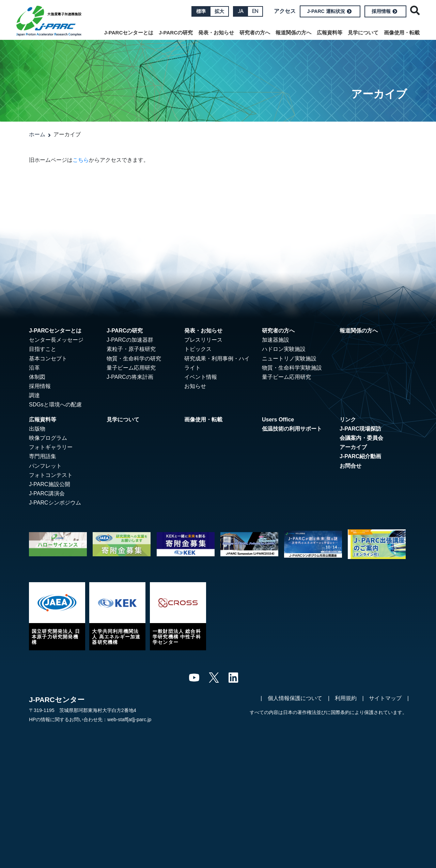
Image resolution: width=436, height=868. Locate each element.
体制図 (37, 377)
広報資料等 (330, 33)
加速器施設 (276, 340)
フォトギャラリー (51, 447)
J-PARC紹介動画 (360, 456)
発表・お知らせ (216, 33)
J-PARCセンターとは (129, 33)
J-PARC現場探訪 (360, 429)
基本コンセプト (48, 359)
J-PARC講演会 (47, 493)
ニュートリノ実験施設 (289, 359)
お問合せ (351, 466)
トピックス (198, 349)
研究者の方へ (255, 33)
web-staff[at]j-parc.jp (129, 719)
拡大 (219, 11)
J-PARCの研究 (176, 33)
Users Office (278, 420)
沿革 (34, 368)
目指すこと (43, 349)
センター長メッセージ (56, 340)
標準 (201, 11)
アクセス (285, 11)
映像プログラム (48, 438)
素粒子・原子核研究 (131, 349)
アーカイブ (353, 447)
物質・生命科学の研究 (134, 359)
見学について (363, 33)
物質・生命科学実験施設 (292, 368)
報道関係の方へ (293, 33)
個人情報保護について (295, 698)
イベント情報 (201, 377)
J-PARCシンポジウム (55, 503)
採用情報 (384, 11)
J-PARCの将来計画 (130, 377)
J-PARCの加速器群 (130, 340)
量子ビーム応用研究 (131, 368)
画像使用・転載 (402, 33)
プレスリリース (203, 340)
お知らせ (195, 386)
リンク (348, 420)
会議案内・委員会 (361, 438)
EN (255, 11)
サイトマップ (385, 698)
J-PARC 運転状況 (329, 11)
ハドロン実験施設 (284, 349)
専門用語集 (43, 456)
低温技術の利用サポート (292, 429)
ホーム (37, 134)
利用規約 (346, 698)
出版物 (37, 429)
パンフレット (45, 466)
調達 (34, 395)
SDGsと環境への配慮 (55, 405)
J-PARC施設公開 (50, 484)
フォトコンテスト (51, 475)
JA (240, 11)
